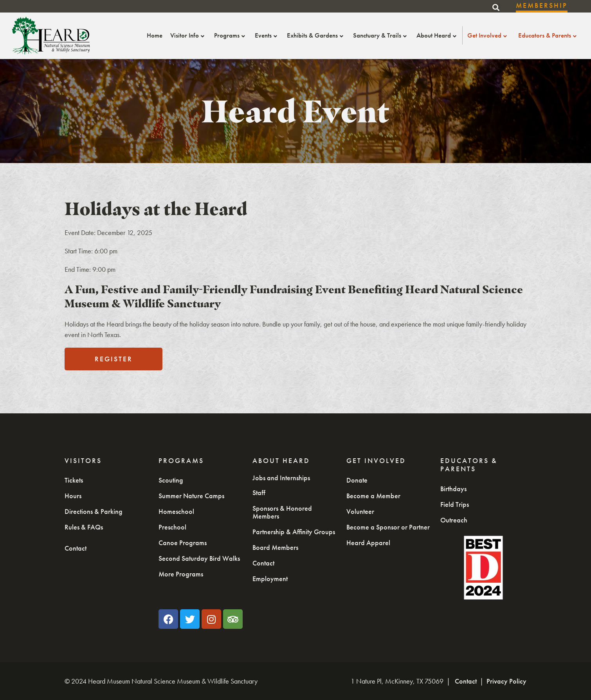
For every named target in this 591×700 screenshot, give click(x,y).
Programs (231, 35)
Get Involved (488, 35)
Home (155, 35)
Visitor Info (188, 35)
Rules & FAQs (84, 527)
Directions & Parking (94, 511)
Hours (73, 496)
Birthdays (453, 489)
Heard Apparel (368, 543)
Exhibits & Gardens (316, 35)
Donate (357, 480)
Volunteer (360, 511)
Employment (270, 579)
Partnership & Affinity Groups (294, 532)
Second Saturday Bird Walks (199, 558)
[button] (496, 7)
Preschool (172, 527)
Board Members (275, 547)
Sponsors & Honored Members (282, 512)
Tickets (74, 480)
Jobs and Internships (281, 478)
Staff (259, 493)
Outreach (454, 520)
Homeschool (176, 511)
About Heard (437, 35)
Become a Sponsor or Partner (388, 527)
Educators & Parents (548, 35)
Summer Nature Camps (191, 496)
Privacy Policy (506, 681)
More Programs (181, 574)
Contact (76, 548)
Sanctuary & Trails (381, 35)
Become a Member (373, 496)
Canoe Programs (183, 543)
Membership (542, 5)
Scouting (171, 480)
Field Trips (455, 504)
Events (267, 35)
